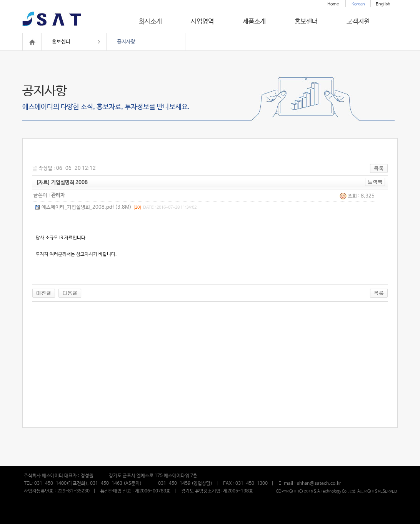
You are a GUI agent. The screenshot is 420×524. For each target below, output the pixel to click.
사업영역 (202, 22)
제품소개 (254, 22)
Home (333, 4)
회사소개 (150, 22)
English (383, 4)
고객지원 (358, 22)
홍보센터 (306, 22)
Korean (358, 4)
